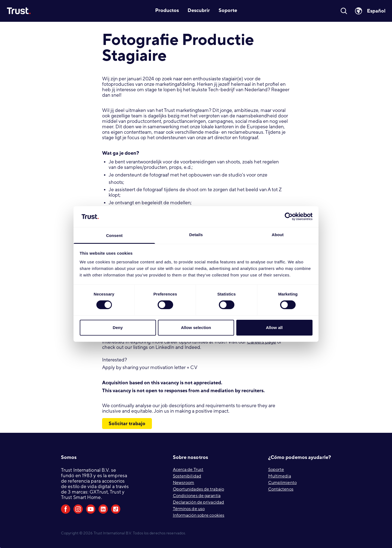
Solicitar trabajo (127, 424)
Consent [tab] (114, 235)
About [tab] (278, 235)
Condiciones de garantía (197, 496)
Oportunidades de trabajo (198, 489)
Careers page (261, 342)
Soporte (276, 470)
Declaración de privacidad (199, 502)
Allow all (274, 328)
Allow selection (196, 328)
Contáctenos (281, 489)
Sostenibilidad (187, 476)
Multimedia (280, 476)
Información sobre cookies (199, 515)
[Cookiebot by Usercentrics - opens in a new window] (289, 217)
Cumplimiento (282, 483)
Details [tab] (196, 235)
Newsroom (184, 483)
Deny (118, 328)
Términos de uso (189, 509)
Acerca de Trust (188, 470)
